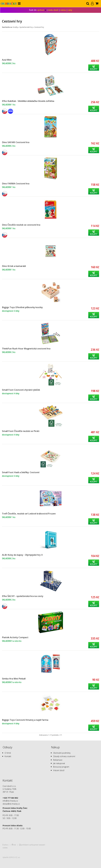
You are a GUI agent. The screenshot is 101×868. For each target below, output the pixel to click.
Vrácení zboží (59, 770)
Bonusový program (61, 767)
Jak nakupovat (59, 763)
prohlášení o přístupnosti (30, 845)
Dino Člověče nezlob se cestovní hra (21, 225)
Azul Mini (7, 60)
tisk (15, 845)
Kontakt (8, 756)
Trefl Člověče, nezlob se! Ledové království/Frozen (29, 514)
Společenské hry (26, 27)
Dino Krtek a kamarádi (14, 266)
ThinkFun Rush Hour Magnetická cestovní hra (26, 349)
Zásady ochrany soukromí (64, 756)
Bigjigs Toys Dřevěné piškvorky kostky (22, 307)
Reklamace (58, 760)
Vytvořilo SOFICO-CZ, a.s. (11, 857)
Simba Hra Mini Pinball (14, 679)
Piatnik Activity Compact (15, 637)
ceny (70, 10)
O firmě (8, 753)
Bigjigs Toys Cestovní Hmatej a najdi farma (25, 720)
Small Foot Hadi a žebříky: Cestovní (21, 472)
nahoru (6, 845)
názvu (63, 10)
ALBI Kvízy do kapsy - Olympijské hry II (22, 555)
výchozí (42, 10)
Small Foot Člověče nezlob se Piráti (21, 431)
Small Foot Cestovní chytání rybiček (21, 390)
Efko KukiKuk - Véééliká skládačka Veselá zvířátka (28, 101)
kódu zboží (53, 10)
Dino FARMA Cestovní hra (16, 183)
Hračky (15, 27)
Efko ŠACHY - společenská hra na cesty (23, 596)
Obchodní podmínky (62, 753)
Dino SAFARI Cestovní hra (16, 142)
